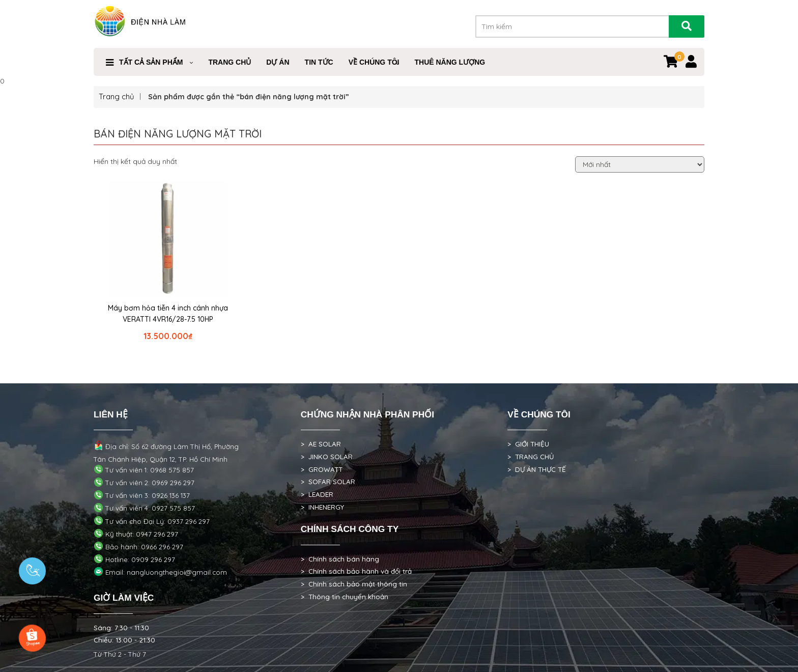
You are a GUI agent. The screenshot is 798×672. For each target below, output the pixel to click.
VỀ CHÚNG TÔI (374, 62)
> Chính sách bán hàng (340, 559)
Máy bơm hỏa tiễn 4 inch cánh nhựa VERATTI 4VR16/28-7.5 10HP (168, 314)
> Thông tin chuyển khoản (345, 597)
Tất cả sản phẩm (151, 62)
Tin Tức (319, 62)
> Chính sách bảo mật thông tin (354, 584)
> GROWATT (322, 469)
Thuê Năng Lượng (450, 62)
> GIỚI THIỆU (528, 444)
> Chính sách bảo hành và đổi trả (356, 571)
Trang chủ (117, 96)
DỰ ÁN (278, 62)
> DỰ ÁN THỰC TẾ (537, 469)
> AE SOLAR (321, 444)
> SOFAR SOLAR (328, 482)
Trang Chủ (230, 62)
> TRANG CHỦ (531, 457)
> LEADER (317, 494)
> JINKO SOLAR (327, 457)
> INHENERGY (322, 507)
